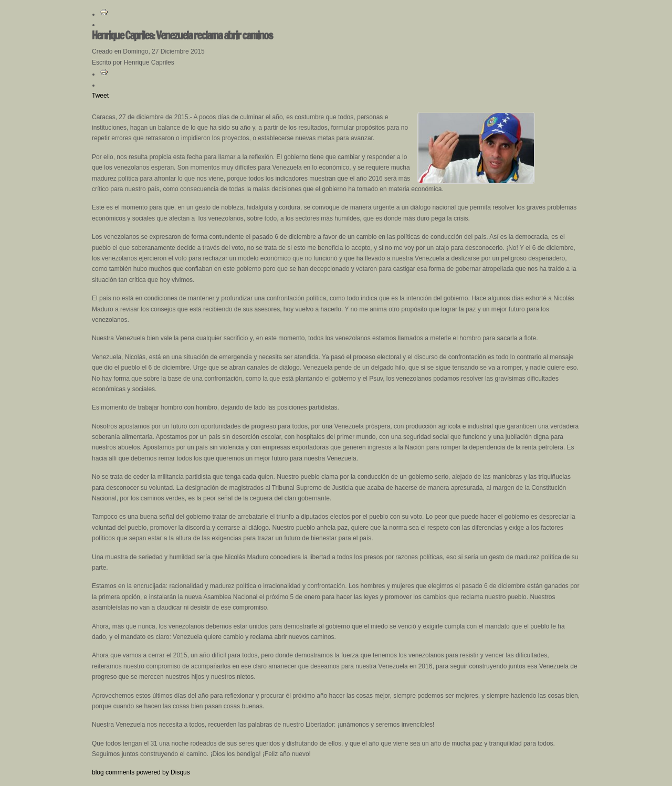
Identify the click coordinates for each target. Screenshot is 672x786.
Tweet (100, 96)
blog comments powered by (141, 772)
